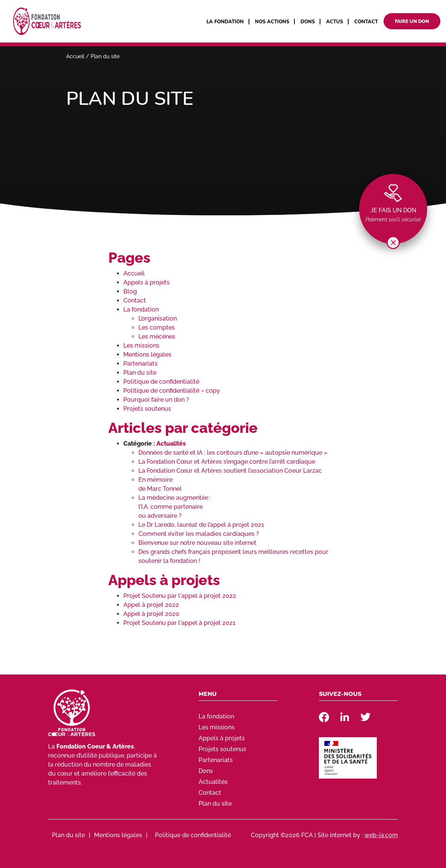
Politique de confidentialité (161, 382)
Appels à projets (146, 282)
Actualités (171, 444)
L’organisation (158, 318)
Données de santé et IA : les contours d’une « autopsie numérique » (233, 453)
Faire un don (412, 21)
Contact (366, 22)
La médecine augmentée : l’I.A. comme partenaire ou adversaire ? (175, 507)
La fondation (225, 22)
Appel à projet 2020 (151, 614)
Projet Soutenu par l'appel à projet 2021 (179, 623)
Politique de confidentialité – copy (172, 391)
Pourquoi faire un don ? (156, 400)
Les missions (141, 346)
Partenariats (140, 364)
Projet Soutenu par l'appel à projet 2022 (180, 596)
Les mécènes (157, 336)
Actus (334, 22)
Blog (130, 291)
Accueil (75, 56)
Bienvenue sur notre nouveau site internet (197, 543)
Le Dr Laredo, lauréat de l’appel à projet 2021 (201, 525)
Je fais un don (393, 210)
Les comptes (157, 327)
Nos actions (272, 22)
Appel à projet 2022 (151, 605)
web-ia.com (381, 835)
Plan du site (140, 373)
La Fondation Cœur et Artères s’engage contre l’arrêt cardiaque (227, 462)
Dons (308, 22)
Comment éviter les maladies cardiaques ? (199, 534)
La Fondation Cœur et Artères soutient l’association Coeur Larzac (230, 471)
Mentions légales (147, 355)
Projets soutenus (147, 409)
